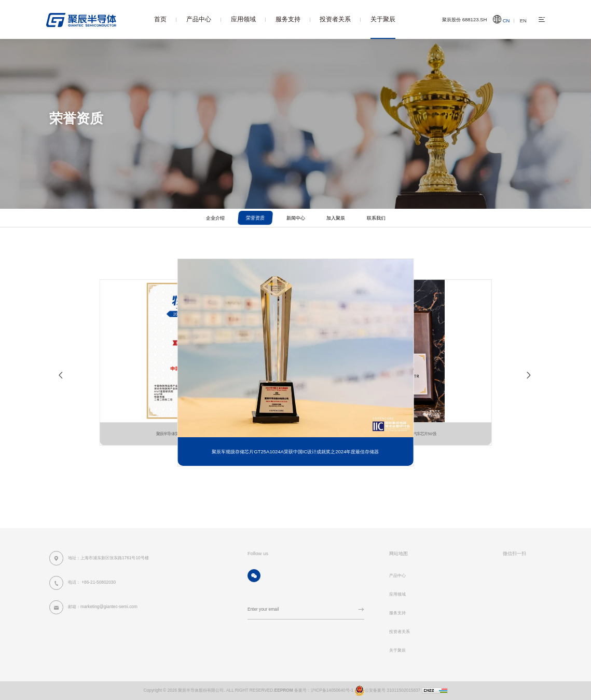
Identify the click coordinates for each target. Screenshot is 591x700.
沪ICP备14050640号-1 (332, 690)
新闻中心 (296, 218)
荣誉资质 (142, 138)
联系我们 (376, 218)
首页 (160, 19)
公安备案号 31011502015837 (387, 690)
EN (523, 21)
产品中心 (199, 19)
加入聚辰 (336, 218)
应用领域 (243, 19)
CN (506, 21)
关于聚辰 (383, 19)
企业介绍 (215, 218)
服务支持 (288, 19)
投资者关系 (335, 19)
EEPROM (284, 690)
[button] (61, 378)
